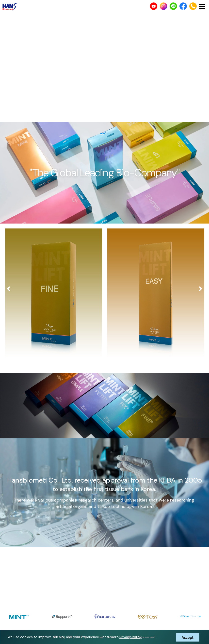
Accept (187, 637)
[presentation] (8, 289)
